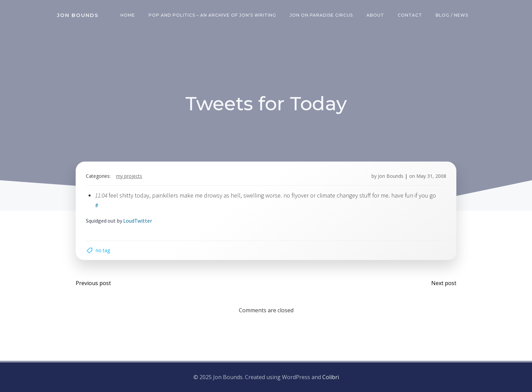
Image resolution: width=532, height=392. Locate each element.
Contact (410, 15)
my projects (129, 176)
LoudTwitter (138, 221)
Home (128, 15)
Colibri (331, 377)
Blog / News (452, 15)
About (375, 15)
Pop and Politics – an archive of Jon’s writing (212, 15)
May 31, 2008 (431, 176)
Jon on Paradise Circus (321, 15)
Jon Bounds (391, 176)
